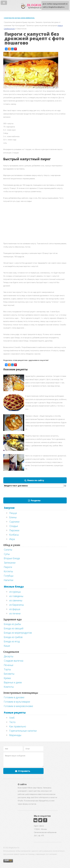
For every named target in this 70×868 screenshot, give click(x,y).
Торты (7, 669)
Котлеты (8, 571)
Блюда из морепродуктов (18, 633)
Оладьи (14, 526)
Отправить (24, 771)
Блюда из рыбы (12, 624)
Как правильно (18, 726)
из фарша (15, 609)
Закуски (9, 508)
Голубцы (9, 576)
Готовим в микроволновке (18, 706)
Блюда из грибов (13, 637)
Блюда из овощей (14, 628)
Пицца (13, 513)
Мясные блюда (14, 587)
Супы (7, 554)
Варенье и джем (13, 682)
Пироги (8, 567)
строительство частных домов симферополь (19, 18)
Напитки (9, 580)
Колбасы (14, 535)
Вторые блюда (12, 558)
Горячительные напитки (23, 731)
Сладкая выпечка (14, 661)
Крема (7, 678)
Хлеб (12, 718)
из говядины (16, 596)
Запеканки (10, 563)
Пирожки (14, 530)
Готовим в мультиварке (17, 702)
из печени (15, 613)
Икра (12, 539)
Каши (7, 646)
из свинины (16, 600)
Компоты (9, 687)
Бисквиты (9, 674)
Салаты (8, 549)
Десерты (9, 656)
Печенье (9, 665)
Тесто (12, 722)
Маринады (15, 735)
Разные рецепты (15, 713)
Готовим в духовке (14, 697)
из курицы (15, 592)
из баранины (17, 605)
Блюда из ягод (12, 641)
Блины (13, 517)
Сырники (14, 522)
